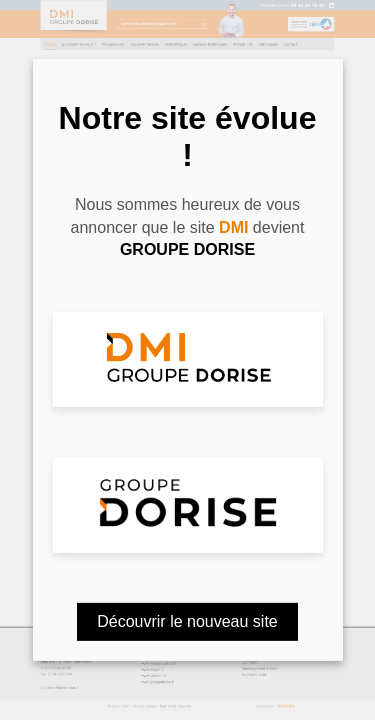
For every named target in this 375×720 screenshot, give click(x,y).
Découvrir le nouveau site (187, 621)
